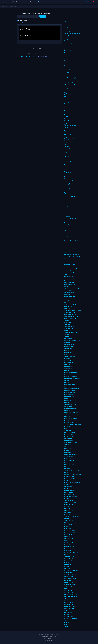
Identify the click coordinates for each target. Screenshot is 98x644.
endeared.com (68, 339)
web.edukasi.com (69, 363)
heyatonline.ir (67, 173)
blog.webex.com (68, 131)
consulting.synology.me (70, 491)
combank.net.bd (68, 538)
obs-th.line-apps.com (70, 111)
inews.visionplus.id (69, 329)
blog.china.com (68, 177)
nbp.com (66, 115)
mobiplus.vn (67, 536)
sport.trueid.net (68, 513)
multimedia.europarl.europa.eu (72, 85)
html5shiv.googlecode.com (71, 255)
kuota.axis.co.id (68, 349)
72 (26, 57)
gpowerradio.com (69, 189)
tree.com (66, 275)
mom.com (66, 383)
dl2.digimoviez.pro (69, 281)
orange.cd (66, 429)
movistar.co (67, 227)
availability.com (68, 369)
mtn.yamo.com (68, 566)
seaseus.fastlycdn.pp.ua (70, 606)
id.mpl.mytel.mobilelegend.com (72, 139)
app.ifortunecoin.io (69, 169)
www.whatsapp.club (69, 43)
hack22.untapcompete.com (71, 618)
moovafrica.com (68, 576)
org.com (66, 548)
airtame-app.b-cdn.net (70, 532)
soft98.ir (66, 598)
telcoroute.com (68, 586)
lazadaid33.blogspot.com (71, 217)
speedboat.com (68, 49)
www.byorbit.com (69, 291)
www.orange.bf (68, 261)
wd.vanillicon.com (69, 477)
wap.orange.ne (68, 155)
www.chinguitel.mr (69, 183)
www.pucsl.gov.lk (69, 463)
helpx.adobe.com (68, 518)
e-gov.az (66, 113)
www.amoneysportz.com (71, 419)
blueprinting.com (68, 19)
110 (34, 57)
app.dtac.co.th (68, 331)
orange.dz (66, 351)
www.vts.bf (67, 600)
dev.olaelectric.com (69, 185)
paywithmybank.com (69, 556)
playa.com (67, 193)
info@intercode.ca (51, 638)
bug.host (66, 21)
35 (30, 57)
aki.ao (65, 119)
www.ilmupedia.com (69, 265)
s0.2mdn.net (67, 415)
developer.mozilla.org (70, 77)
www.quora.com (68, 133)
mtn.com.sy (67, 309)
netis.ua (66, 473)
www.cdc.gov (67, 69)
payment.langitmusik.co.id (71, 333)
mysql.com (67, 295)
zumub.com (67, 129)
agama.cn (66, 403)
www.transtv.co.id (69, 461)
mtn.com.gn (67, 544)
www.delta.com (68, 37)
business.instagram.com (70, 233)
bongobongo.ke (68, 407)
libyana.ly (66, 215)
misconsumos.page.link (70, 497)
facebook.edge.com (69, 45)
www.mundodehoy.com (70, 373)
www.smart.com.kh (69, 163)
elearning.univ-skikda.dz (70, 594)
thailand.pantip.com (69, 35)
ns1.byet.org (67, 427)
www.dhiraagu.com (69, 161)
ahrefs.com (67, 467)
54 (22, 57)
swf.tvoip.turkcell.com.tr (70, 47)
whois (33, 23)
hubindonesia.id (68, 307)
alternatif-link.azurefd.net (71, 241)
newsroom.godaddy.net (70, 269)
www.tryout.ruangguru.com (71, 81)
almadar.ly (67, 121)
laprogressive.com (69, 612)
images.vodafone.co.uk (70, 453)
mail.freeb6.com (68, 25)
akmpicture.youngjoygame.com (72, 475)
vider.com (66, 381)
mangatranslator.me (69, 391)
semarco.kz (67, 399)
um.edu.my (67, 421)
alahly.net (66, 93)
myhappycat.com (68, 39)
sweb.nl (66, 91)
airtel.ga (66, 179)
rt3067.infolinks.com (69, 520)
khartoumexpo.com (69, 67)
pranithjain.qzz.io (68, 435)
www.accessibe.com (69, 393)
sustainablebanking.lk (70, 191)
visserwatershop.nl (69, 41)
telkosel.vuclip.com (69, 283)
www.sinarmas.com (69, 347)
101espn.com (67, 209)
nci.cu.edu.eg (67, 451)
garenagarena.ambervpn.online (72, 311)
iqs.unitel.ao (67, 103)
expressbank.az (68, 487)
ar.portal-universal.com (70, 107)
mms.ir (66, 247)
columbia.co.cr (68, 213)
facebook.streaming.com (71, 596)
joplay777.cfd (67, 147)
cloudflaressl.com (69, 465)
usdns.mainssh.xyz (69, 293)
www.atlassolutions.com (70, 574)
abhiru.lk (66, 303)
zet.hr (65, 355)
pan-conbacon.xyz (69, 327)
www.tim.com (67, 459)
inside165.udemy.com (70, 498)
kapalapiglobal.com (69, 441)
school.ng (66, 375)
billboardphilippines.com (70, 55)
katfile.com (67, 231)
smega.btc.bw (68, 225)
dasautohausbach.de (69, 299)
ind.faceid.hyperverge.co (71, 377)
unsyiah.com (67, 528)
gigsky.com (67, 508)
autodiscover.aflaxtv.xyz (70, 229)
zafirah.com (67, 365)
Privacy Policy (46, 637)
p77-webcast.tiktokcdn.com (71, 516)
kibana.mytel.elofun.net (70, 443)
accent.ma (67, 610)
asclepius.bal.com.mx (70, 584)
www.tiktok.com (68, 211)
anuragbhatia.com (69, 608)
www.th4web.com (69, 279)
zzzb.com (66, 267)
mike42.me (67, 359)
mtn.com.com (67, 449)
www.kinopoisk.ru (69, 616)
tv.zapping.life (68, 123)
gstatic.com (67, 243)
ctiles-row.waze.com (69, 478)
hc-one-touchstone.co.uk (25, 23)
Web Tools (15, 2)
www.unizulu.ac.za (69, 560)
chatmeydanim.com (69, 95)
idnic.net (66, 97)
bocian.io (66, 562)
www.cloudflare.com (69, 285)
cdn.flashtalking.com (69, 143)
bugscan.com (67, 526)
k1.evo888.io (67, 259)
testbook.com (67, 109)
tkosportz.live (67, 251)
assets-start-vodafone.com (71, 99)
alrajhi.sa (66, 61)
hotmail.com (67, 89)
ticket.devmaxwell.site (70, 409)
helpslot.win (67, 469)
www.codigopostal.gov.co (71, 552)
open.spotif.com (68, 437)
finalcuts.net (67, 57)
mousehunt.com (68, 582)
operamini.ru (67, 401)
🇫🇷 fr (94, 2)
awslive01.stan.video (69, 249)
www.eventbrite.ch (69, 273)
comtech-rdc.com (69, 510)
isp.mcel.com (67, 431)
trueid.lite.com (68, 325)
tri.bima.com (67, 337)
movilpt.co (67, 117)
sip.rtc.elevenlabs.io (69, 141)
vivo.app (66, 481)
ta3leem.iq (67, 287)
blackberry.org (68, 580)
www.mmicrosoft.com (70, 530)
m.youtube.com (68, 151)
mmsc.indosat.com (69, 397)
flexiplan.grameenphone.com (72, 79)
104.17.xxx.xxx (67, 361)
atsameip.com (68, 564)
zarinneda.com (68, 145)
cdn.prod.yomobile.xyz (70, 578)
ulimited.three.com (69, 546)
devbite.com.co (68, 335)
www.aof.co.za (68, 199)
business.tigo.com (69, 149)
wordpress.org (68, 590)
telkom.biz (67, 622)
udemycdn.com (68, 105)
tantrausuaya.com (69, 75)
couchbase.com (68, 540)
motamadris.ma (68, 568)
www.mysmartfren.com (70, 297)
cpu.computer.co (68, 602)
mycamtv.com (68, 201)
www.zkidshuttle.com (70, 237)
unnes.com (67, 488)
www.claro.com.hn (69, 495)
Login (88, 2)
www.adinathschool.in (70, 315)
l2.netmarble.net (68, 493)
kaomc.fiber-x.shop (69, 500)
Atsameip (14, 7)
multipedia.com (68, 157)
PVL (52, 640)
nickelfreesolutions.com (70, 51)
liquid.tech (67, 626)
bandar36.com (68, 439)
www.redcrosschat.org (70, 83)
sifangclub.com (68, 445)
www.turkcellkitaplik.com (71, 570)
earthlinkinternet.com (70, 181)
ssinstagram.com (68, 534)
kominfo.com (67, 323)
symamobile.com (68, 65)
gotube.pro (67, 614)
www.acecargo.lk (68, 542)
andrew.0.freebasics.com (71, 29)
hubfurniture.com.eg (69, 301)
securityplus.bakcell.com (71, 101)
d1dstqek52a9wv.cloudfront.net (72, 425)
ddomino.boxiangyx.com (70, 175)
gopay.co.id (67, 71)
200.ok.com (67, 417)
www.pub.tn (67, 515)
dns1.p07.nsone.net (69, 73)
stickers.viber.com (69, 572)
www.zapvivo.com (69, 159)
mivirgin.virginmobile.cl (70, 345)
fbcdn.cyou (67, 620)
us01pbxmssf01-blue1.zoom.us (72, 317)
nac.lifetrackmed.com (70, 503)
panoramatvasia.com (69, 447)
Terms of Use (53, 637)
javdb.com (67, 63)
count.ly (66, 523)
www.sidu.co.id (68, 353)
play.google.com (68, 223)
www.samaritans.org (69, 385)
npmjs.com (67, 171)
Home (6, 2)
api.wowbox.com (68, 505)
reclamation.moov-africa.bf (71, 289)
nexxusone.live (68, 550)
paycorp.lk (67, 235)
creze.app (66, 263)
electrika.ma (67, 411)
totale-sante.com (68, 457)
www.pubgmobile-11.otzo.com (72, 197)
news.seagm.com (69, 31)
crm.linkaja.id (67, 195)
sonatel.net (67, 343)
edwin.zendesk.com (69, 357)
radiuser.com (67, 506)
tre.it (65, 187)
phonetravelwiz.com (69, 53)
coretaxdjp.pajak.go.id (70, 305)
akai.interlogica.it (42, 57)
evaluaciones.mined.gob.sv (71, 455)
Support (41, 2)
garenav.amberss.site (70, 313)
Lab (24, 2)
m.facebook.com (68, 558)
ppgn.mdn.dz (67, 245)
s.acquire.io (67, 321)
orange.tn (66, 554)
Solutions (32, 2)
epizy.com (66, 167)
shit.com (66, 485)
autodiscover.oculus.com (71, 59)
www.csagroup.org (69, 423)
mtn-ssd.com (67, 203)
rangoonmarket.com (69, 271)
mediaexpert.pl (68, 367)
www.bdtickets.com (69, 395)
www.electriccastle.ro (70, 592)
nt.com (66, 165)
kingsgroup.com (68, 23)
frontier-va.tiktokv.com (70, 153)
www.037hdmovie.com (70, 319)
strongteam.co (68, 525)
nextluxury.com (68, 87)
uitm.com (66, 588)
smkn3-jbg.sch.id (68, 253)
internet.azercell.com (70, 433)
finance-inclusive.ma (69, 277)
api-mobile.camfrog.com (70, 604)
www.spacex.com (69, 27)
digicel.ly (66, 371)
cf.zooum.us (67, 624)
